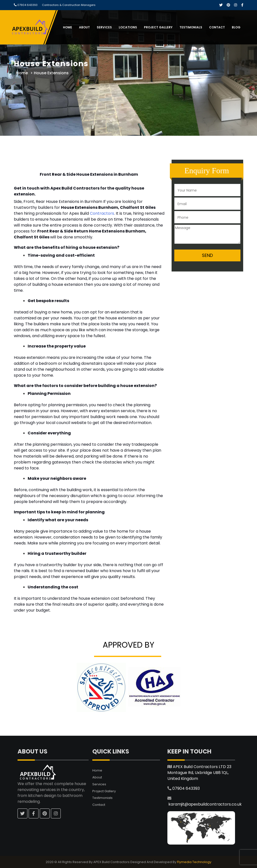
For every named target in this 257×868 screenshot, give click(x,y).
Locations (128, 27)
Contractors (102, 213)
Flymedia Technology (194, 862)
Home (68, 27)
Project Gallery (158, 27)
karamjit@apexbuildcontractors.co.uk (205, 804)
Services (104, 27)
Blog (236, 27)
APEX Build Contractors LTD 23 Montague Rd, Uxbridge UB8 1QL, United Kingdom (199, 773)
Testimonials (191, 27)
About (84, 27)
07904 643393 (27, 5)
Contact (217, 27)
